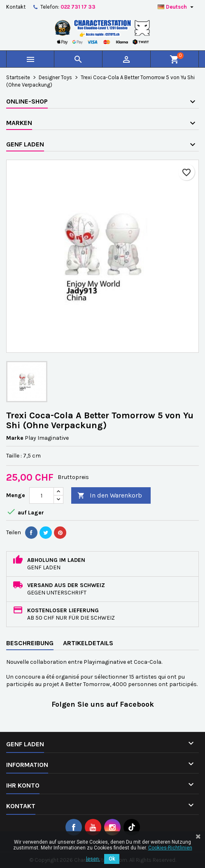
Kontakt (16, 7)
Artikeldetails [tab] (88, 643)
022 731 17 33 (78, 7)
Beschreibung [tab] (30, 643)
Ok (112, 859)
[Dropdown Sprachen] (177, 7)
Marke (15, 438)
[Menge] (42, 495)
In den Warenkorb (110, 496)
